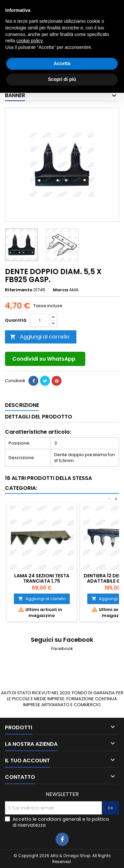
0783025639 (42, 5)
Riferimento (19, 290)
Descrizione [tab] (22, 405)
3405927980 (99, 5)
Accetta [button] (62, 839)
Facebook (62, 649)
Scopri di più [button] (62, 854)
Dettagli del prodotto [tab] (39, 417)
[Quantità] (40, 320)
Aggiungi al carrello (40, 337)
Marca (61, 290)
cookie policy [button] (29, 816)
